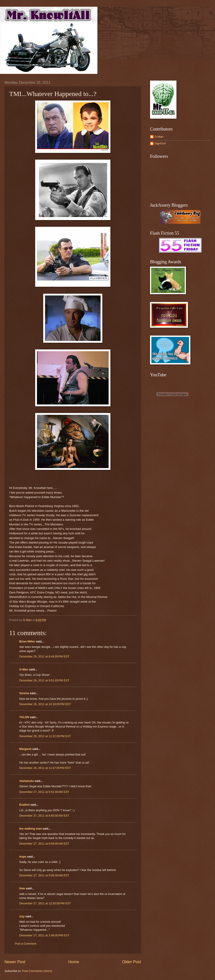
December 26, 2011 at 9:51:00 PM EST (44, 680)
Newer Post (15, 962)
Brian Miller (27, 641)
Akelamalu (26, 781)
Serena (24, 693)
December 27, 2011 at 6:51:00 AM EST (44, 792)
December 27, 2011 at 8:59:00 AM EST (44, 844)
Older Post (132, 962)
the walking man (30, 829)
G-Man (24, 669)
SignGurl (160, 143)
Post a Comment (26, 944)
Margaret (25, 749)
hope (23, 857)
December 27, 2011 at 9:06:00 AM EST (44, 875)
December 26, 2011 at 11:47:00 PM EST (45, 768)
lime (22, 888)
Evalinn (24, 805)
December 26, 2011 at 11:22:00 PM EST (45, 736)
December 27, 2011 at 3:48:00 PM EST (44, 935)
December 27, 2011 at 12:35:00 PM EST (45, 903)
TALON (24, 717)
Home (74, 962)
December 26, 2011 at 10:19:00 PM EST (45, 704)
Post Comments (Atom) (37, 971)
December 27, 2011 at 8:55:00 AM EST (44, 816)
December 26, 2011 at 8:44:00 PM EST (44, 656)
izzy (22, 916)
